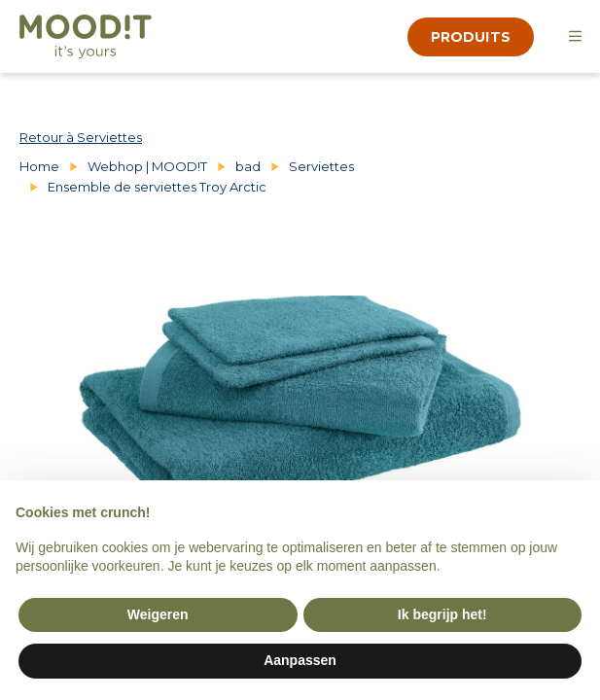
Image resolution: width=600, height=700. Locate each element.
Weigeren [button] (158, 614)
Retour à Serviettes (81, 137)
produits (471, 37)
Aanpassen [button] (300, 660)
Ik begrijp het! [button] (442, 614)
